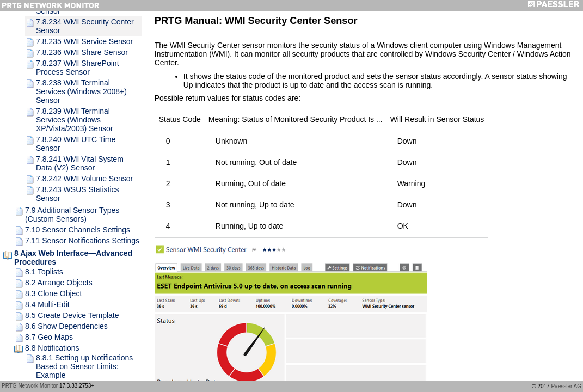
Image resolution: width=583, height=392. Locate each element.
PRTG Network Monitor (30, 386)
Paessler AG (566, 386)
